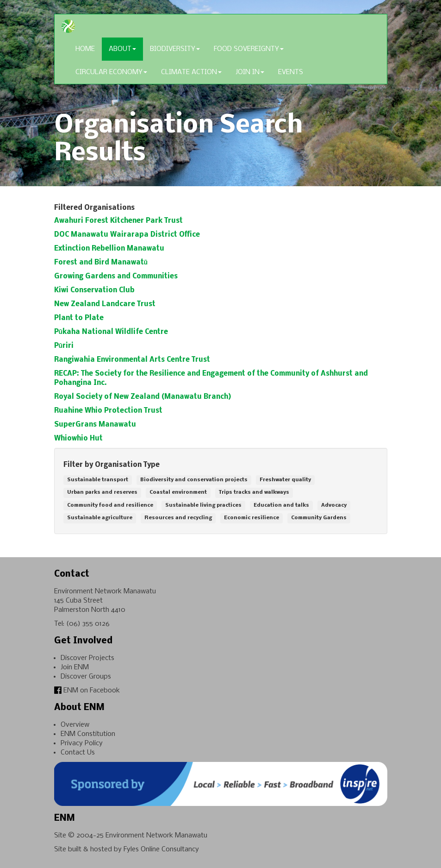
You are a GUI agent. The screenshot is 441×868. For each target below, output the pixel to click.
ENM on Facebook (87, 691)
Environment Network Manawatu (156, 836)
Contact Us (78, 753)
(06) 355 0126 (88, 624)
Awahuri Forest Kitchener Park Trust (118, 221)
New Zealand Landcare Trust (105, 304)
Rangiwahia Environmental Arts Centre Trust (132, 360)
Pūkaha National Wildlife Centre (111, 332)
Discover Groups (86, 677)
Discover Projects (87, 658)
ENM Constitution (88, 734)
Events (291, 72)
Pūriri (64, 346)
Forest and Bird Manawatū (101, 263)
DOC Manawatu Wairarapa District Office (127, 235)
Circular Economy (111, 72)
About (122, 49)
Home (85, 49)
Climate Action (191, 72)
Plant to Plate (79, 318)
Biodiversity (175, 49)
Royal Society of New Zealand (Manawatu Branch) (143, 397)
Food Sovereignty (249, 49)
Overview (75, 725)
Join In (250, 72)
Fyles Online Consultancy (161, 849)
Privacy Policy (82, 743)
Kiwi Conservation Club (94, 290)
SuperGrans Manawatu (95, 425)
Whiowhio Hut (78, 439)
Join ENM (75, 667)
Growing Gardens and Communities (116, 277)
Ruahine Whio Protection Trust (108, 411)
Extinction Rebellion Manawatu (109, 249)
